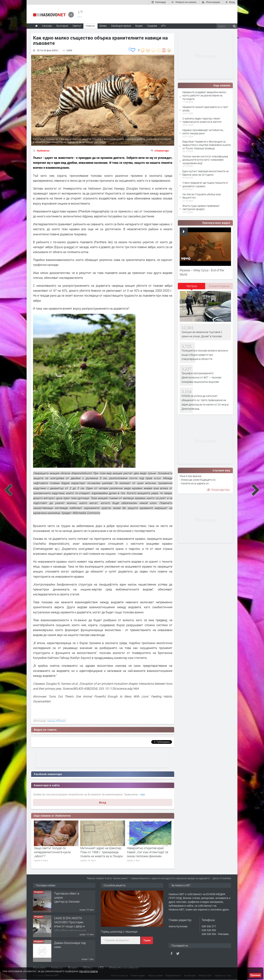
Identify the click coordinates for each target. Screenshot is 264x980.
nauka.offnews (56, 721)
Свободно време (121, 26)
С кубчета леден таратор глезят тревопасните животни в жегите (202, 120)
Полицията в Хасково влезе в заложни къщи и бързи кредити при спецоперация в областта (205, 355)
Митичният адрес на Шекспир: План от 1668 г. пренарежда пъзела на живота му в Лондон (102, 852)
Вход (103, 803)
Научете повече (88, 971)
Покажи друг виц (218, 490)
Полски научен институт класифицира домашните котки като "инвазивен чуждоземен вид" (205, 160)
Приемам (255, 975)
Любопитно (43, 151)
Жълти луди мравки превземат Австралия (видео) (201, 207)
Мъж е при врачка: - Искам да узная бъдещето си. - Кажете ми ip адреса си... (198, 480)
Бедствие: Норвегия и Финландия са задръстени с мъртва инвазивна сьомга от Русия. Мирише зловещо (207, 145)
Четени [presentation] (191, 286)
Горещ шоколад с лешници (119, 931)
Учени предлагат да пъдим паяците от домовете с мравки (205, 184)
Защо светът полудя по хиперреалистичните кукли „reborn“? (52, 852)
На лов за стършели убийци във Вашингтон (202, 196)
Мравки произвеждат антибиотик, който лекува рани (203, 132)
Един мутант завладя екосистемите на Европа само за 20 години (206, 173)
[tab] (192, 287)
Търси (147, 940)
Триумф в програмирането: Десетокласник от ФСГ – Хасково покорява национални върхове (201, 377)
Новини (90, 26)
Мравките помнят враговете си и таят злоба (205, 109)
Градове (152, 26)
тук (143, 794)
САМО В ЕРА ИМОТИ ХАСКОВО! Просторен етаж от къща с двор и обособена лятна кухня (70, 924)
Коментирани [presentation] (219, 286)
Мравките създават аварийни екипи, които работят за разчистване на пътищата (205, 95)
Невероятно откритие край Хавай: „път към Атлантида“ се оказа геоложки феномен (147, 852)
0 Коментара (162, 151)
